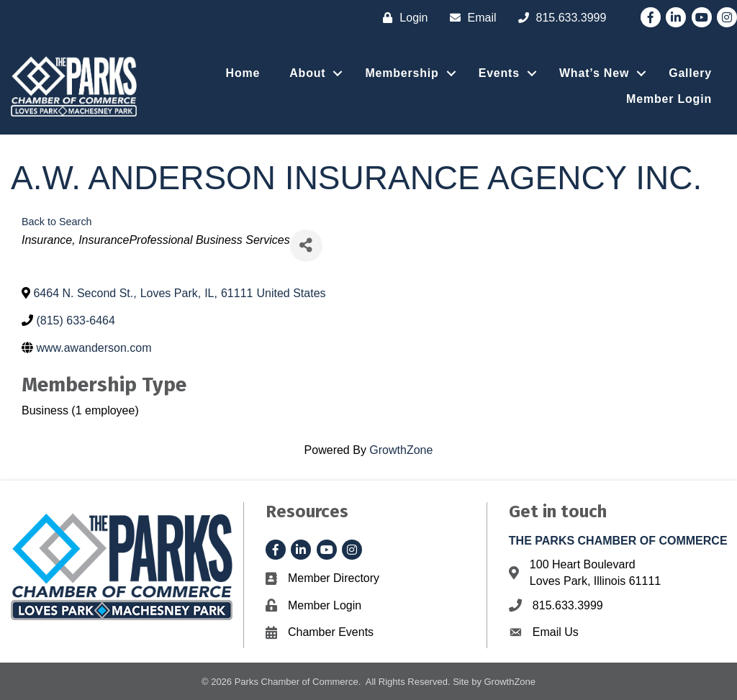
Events (499, 73)
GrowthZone (401, 450)
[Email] (470, 18)
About (307, 73)
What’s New (594, 73)
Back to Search (57, 222)
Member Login (669, 99)
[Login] (402, 18)
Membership (402, 73)
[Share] (306, 246)
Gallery (690, 73)
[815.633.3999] (559, 18)
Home (243, 73)
